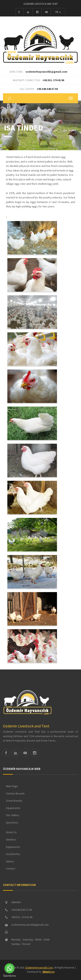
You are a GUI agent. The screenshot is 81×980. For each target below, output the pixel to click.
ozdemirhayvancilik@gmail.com (46, 72)
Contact (11, 868)
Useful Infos (13, 854)
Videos (10, 861)
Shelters (11, 840)
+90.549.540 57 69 (47, 89)
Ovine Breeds (14, 801)
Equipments (13, 808)
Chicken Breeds (15, 793)
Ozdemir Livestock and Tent (26, 726)
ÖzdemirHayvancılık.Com (39, 968)
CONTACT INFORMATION (19, 885)
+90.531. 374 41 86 (53, 80)
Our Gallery (13, 815)
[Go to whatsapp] (10, 968)
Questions (12, 822)
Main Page (51, 130)
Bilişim (48, 972)
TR (58, 12)
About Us (11, 832)
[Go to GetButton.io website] (10, 976)
